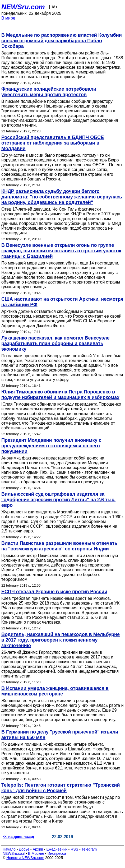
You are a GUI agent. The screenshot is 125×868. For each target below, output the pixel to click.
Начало (9, 849)
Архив (38, 849)
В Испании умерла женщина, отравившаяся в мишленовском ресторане (55, 691)
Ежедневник (57, 849)
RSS (74, 849)
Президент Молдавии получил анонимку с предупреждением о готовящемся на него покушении (51, 446)
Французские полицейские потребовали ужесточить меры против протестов (49, 92)
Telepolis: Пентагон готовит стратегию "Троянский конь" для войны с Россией (61, 788)
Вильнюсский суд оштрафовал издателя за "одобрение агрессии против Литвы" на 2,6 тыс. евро (58, 500)
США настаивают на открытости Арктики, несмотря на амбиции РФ (62, 302)
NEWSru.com (23, 7)
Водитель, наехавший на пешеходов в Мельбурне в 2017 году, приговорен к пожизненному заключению (61, 640)
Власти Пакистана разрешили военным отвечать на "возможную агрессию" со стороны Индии (59, 546)
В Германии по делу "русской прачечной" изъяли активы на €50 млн (60, 735)
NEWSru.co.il (14, 853)
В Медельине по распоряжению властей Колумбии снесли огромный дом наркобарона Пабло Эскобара (62, 41)
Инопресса (57, 853)
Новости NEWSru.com (25, 858)
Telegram (89, 849)
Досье (24, 849)
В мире (8, 18)
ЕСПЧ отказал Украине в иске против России (54, 592)
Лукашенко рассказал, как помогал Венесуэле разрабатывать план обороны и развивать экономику (55, 344)
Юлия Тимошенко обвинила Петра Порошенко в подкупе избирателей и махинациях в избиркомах (60, 395)
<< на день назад (18, 837)
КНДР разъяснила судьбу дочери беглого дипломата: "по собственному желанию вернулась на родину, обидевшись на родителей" (62, 197)
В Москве (36, 853)
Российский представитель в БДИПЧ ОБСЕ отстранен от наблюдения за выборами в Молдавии (53, 143)
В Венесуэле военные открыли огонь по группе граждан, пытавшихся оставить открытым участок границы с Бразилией (61, 251)
